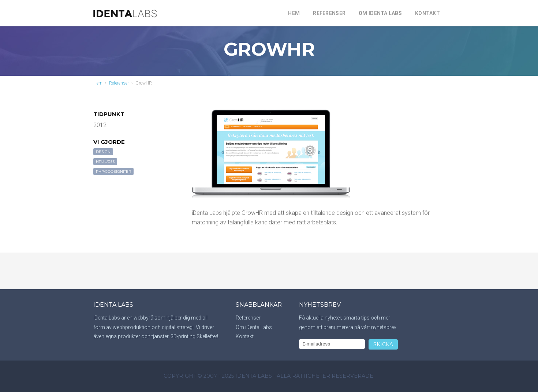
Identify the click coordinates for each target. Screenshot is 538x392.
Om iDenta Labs (380, 13)
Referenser (329, 13)
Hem (294, 13)
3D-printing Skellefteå (195, 336)
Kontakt (427, 13)
